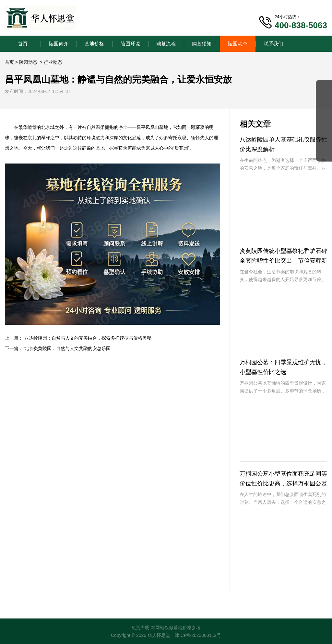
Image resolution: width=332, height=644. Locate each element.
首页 (23, 44)
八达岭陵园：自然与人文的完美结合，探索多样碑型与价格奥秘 (88, 338)
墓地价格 (94, 44)
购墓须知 (202, 44)
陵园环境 (130, 44)
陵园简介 (59, 44)
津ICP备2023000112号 (198, 635)
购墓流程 (166, 44)
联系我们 (273, 44)
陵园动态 (238, 44)
